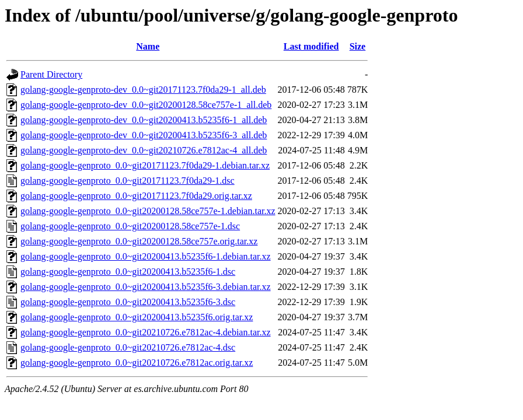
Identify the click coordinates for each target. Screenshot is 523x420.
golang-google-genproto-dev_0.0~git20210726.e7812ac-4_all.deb (144, 150)
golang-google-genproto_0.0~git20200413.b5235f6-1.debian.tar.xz (146, 256)
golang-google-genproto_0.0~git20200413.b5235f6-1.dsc (128, 272)
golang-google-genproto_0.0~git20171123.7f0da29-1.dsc (128, 181)
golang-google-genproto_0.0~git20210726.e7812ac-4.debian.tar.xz (146, 332)
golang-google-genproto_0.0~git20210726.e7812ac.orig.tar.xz (137, 363)
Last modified (311, 46)
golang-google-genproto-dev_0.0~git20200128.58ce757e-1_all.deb (146, 105)
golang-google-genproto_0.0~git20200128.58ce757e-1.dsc (130, 226)
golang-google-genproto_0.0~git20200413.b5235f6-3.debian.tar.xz (146, 287)
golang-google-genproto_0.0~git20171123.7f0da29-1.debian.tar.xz (145, 165)
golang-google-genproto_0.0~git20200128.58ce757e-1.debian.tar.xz (148, 211)
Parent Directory (51, 74)
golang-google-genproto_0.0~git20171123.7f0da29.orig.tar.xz (136, 196)
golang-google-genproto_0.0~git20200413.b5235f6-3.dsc (128, 302)
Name (148, 46)
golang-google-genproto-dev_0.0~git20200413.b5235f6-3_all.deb (144, 135)
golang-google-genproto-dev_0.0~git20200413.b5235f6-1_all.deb (144, 120)
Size (358, 46)
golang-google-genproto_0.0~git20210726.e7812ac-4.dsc (128, 347)
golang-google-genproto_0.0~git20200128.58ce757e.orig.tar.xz (139, 241)
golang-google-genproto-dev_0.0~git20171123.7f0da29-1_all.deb (143, 90)
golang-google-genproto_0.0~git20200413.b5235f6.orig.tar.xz (137, 317)
